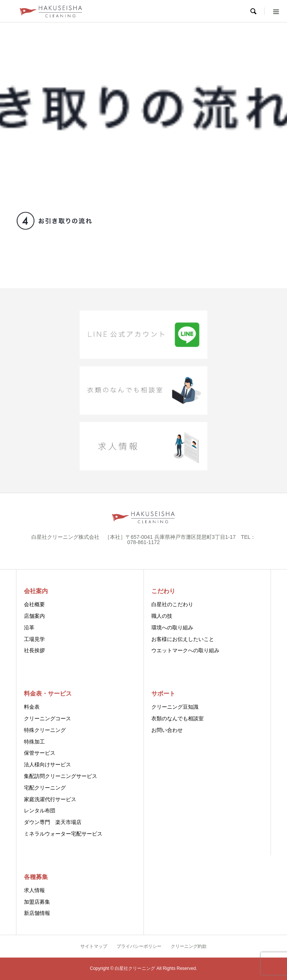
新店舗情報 (37, 913)
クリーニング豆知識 (175, 707)
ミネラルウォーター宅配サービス (63, 834)
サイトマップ (94, 946)
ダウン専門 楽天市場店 (53, 822)
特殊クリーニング (45, 730)
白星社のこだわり (172, 604)
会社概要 (34, 604)
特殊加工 (34, 742)
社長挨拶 (34, 650)
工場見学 (34, 639)
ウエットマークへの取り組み (185, 650)
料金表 (32, 707)
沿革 (29, 628)
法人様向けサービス (47, 764)
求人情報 (34, 890)
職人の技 (162, 616)
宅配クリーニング (45, 788)
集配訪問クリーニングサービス (61, 776)
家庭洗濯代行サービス (50, 799)
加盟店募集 (37, 902)
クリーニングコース (47, 718)
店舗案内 (34, 616)
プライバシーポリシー (139, 946)
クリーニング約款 (189, 946)
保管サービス (40, 753)
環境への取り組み (172, 628)
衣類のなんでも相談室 (178, 718)
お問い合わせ (167, 730)
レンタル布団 (40, 810)
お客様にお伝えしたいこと (183, 639)
